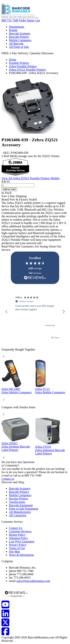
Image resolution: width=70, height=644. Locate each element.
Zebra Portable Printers (23, 66)
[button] (7, 312)
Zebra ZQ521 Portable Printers (27, 70)
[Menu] (3, 4)
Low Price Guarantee (22, 541)
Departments (17, 27)
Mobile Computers (20, 40)
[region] (35, 312)
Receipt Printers (19, 499)
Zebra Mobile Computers (17, 392)
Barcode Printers (19, 37)
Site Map (14, 551)
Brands (13, 30)
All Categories (18, 515)
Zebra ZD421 (10, 443)
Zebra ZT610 (43, 447)
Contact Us (16, 528)
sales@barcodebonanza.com (33, 581)
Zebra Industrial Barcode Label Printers (50, 452)
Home (13, 60)
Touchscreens (17, 502)
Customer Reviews (20, 531)
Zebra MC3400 (11, 389)
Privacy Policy (18, 545)
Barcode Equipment (21, 505)
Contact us (8, 479)
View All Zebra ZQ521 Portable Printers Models (31, 178)
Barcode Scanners (20, 33)
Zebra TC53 (42, 389)
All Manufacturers (20, 512)
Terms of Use (17, 548)
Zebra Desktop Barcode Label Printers (16, 448)
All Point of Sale (19, 47)
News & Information (21, 555)
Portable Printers (19, 63)
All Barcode (16, 44)
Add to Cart (9, 189)
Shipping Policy (19, 538)
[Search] (37, 18)
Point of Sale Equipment (24, 509)
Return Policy (17, 535)
